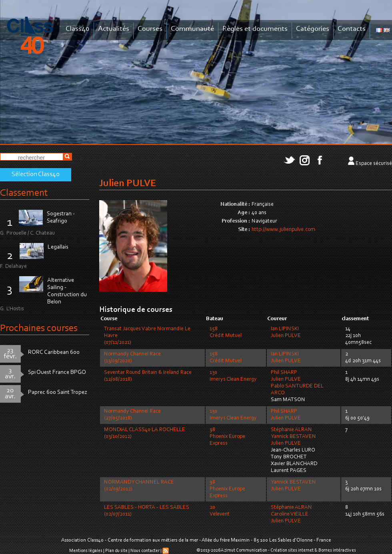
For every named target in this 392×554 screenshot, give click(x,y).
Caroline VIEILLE (290, 514)
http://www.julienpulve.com (283, 230)
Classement (24, 193)
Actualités (114, 29)
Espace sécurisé (374, 164)
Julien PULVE (286, 336)
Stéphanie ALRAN (291, 430)
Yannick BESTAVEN (293, 437)
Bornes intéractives (337, 550)
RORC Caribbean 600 (54, 352)
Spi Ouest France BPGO (57, 372)
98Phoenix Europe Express (227, 437)
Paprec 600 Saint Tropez (58, 392)
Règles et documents (255, 29)
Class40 (78, 29)
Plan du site (116, 551)
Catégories (313, 29)
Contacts (352, 29)
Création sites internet (292, 550)
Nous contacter (145, 551)
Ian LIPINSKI (285, 329)
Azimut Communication (244, 550)
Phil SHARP (284, 373)
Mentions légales (86, 551)
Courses (150, 29)
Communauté (192, 29)
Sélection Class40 (36, 175)
